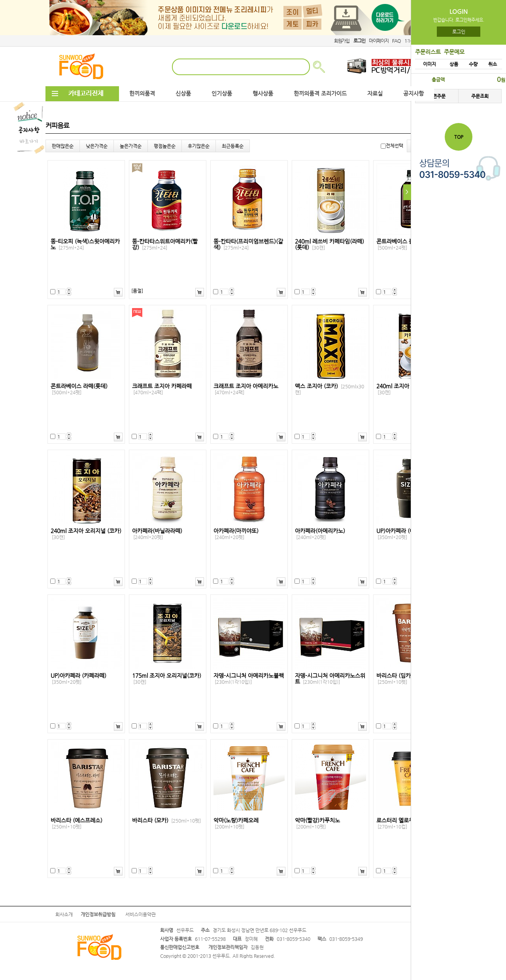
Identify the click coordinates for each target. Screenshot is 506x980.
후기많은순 (199, 146)
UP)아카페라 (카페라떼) (78, 679)
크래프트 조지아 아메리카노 (246, 389)
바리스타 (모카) (166, 820)
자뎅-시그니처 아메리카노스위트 (330, 679)
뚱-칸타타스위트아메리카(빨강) (165, 244)
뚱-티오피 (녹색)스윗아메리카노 (85, 244)
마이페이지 (379, 41)
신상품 (183, 94)
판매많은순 (63, 146)
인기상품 (222, 94)
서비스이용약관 (141, 914)
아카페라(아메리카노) (320, 534)
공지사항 (413, 94)
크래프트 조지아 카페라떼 (162, 389)
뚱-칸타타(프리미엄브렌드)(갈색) (248, 244)
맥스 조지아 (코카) (329, 389)
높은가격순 (131, 146)
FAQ (396, 41)
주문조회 (480, 96)
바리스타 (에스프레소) (76, 823)
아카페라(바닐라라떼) (157, 534)
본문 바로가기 (0, 0)
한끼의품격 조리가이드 (320, 94)
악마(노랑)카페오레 (236, 823)
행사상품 (263, 94)
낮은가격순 (97, 146)
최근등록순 (233, 146)
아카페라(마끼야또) (236, 534)
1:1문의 (411, 41)
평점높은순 (165, 146)
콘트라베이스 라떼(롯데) (79, 389)
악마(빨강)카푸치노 (317, 823)
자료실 (375, 94)
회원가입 (342, 41)
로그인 (459, 32)
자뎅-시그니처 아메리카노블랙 (249, 679)
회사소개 (64, 914)
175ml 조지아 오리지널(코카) (167, 679)
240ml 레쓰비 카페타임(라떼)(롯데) (329, 244)
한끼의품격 (142, 94)
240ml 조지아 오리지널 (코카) (86, 534)
